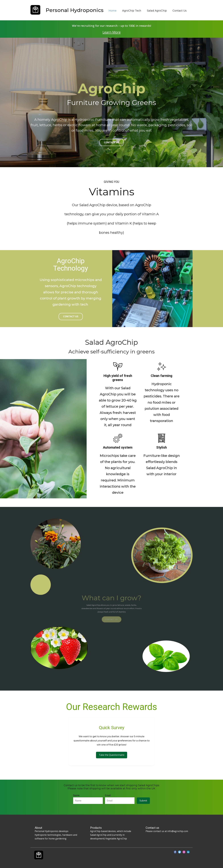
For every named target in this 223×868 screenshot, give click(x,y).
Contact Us (180, 11)
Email (108, 795)
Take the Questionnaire (112, 755)
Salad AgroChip (157, 11)
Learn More (112, 32)
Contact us (71, 316)
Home (113, 11)
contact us (111, 142)
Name (76, 795)
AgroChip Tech (132, 11)
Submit (143, 801)
